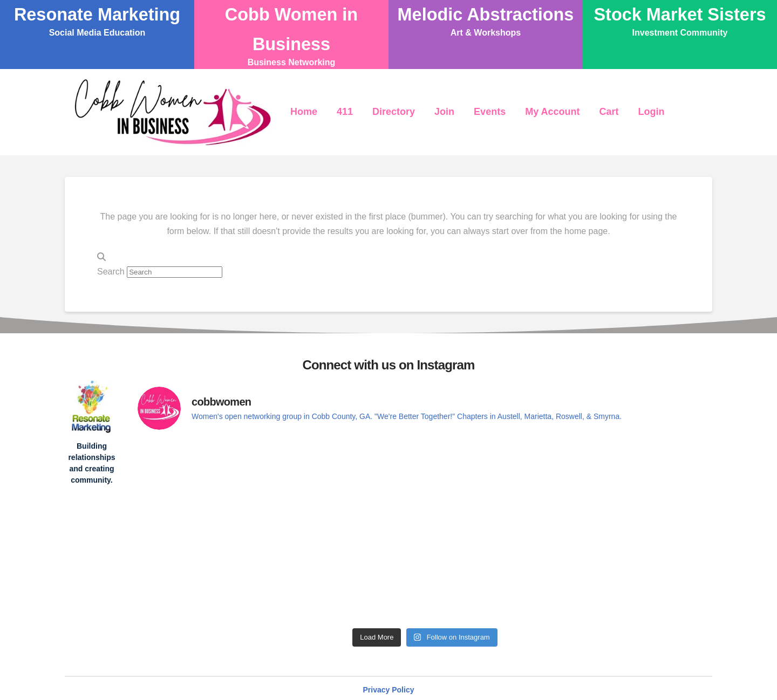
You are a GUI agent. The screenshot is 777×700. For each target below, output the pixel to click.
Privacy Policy (389, 690)
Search (111, 272)
